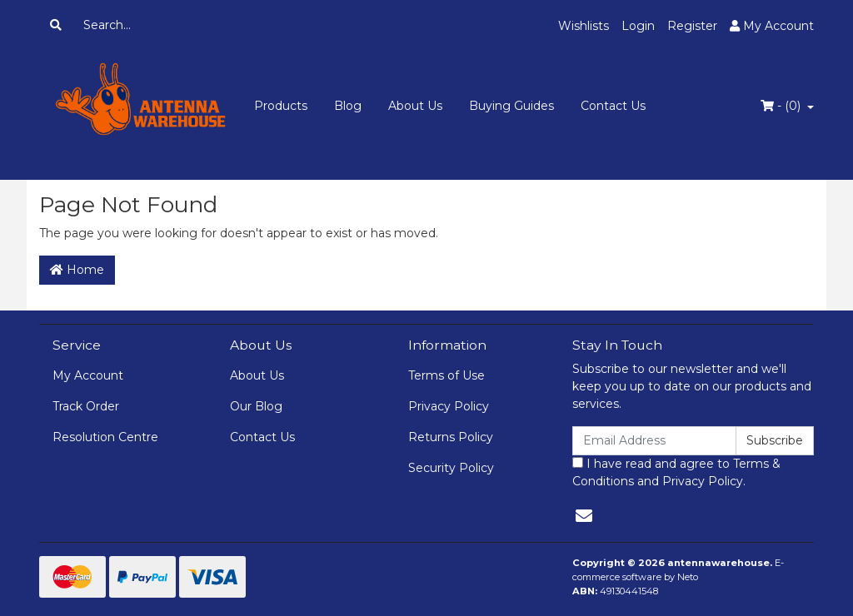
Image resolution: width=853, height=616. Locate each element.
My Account (88, 375)
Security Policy (451, 468)
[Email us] (584, 516)
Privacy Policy (449, 406)
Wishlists (584, 26)
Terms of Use (446, 375)
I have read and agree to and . (676, 472)
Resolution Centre (105, 437)
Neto (688, 577)
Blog (348, 106)
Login (638, 26)
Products (281, 106)
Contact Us (613, 106)
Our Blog (256, 406)
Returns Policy (451, 437)
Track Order (86, 406)
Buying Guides (511, 106)
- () (782, 106)
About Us (415, 106)
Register (692, 26)
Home (77, 270)
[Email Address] (654, 441)
